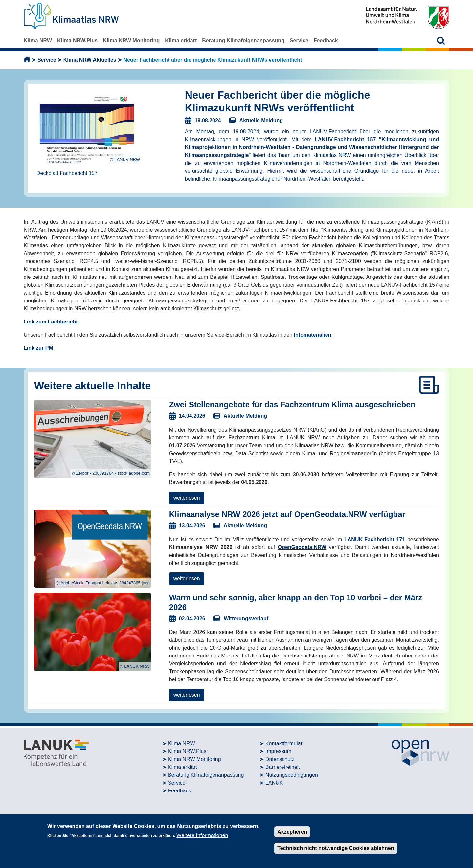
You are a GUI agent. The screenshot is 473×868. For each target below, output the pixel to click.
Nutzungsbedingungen (292, 775)
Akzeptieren (292, 832)
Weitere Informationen (202, 835)
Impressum (278, 751)
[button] (441, 41)
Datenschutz (280, 759)
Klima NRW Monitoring (131, 41)
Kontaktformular (284, 743)
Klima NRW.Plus (77, 41)
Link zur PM (38, 348)
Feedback (326, 41)
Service (299, 41)
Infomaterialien (313, 335)
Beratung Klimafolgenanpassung (243, 41)
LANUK (274, 783)
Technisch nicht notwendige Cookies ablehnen (336, 848)
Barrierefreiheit (283, 767)
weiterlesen (187, 498)
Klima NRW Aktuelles (90, 60)
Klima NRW (38, 41)
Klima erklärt (181, 41)
